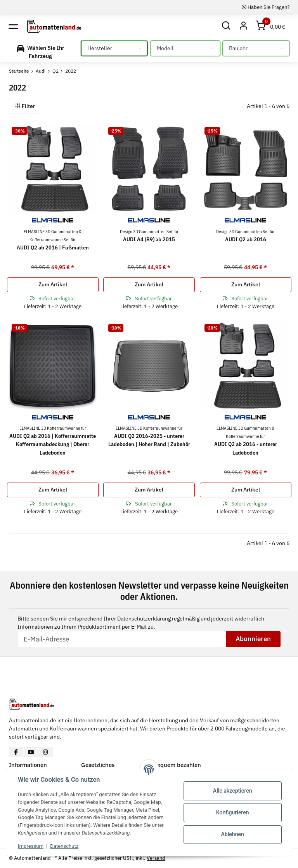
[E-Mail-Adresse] (122, 639)
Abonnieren (253, 639)
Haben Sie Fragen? (266, 7)
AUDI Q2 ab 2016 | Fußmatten (53, 240)
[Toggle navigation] (13, 26)
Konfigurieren (233, 812)
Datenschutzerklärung (144, 619)
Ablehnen (233, 834)
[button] (226, 26)
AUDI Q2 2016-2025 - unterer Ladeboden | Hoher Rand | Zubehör (149, 436)
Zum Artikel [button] (53, 284)
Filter (25, 106)
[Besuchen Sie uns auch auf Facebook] (16, 752)
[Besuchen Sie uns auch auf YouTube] (31, 752)
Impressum (31, 846)
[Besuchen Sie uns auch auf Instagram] (46, 752)
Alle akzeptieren (233, 791)
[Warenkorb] (271, 26)
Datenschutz (64, 846)
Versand (156, 858)
